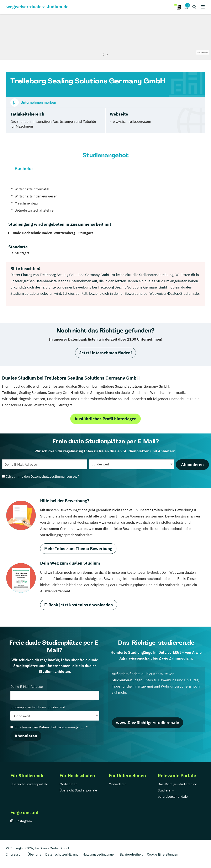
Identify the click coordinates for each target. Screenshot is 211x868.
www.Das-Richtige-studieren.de (147, 723)
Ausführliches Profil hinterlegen (105, 419)
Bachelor (24, 168)
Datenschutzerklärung (62, 854)
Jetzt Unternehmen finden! (105, 353)
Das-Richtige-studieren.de (177, 784)
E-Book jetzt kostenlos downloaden (79, 605)
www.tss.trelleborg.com (132, 122)
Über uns (34, 854)
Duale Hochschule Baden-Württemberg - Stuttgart (52, 233)
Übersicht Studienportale (29, 784)
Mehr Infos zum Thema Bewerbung (78, 548)
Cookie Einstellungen (163, 854)
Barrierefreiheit (131, 854)
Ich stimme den (41, 476)
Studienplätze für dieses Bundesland (55, 713)
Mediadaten (68, 784)
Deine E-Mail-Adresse (55, 692)
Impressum (15, 854)
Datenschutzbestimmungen (51, 476)
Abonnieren (192, 464)
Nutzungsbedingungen (99, 854)
